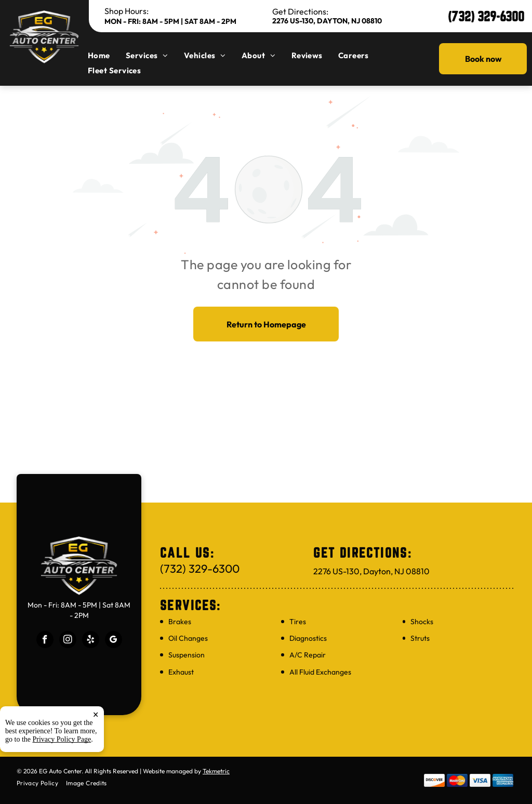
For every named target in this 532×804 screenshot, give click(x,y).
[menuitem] (107, 55)
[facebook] (45, 641)
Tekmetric (216, 771)
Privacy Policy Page (62, 747)
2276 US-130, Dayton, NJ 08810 (327, 21)
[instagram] (68, 641)
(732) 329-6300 (486, 16)
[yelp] (91, 641)
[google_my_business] (114, 641)
